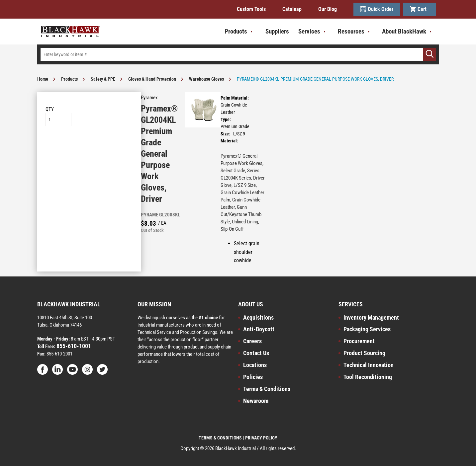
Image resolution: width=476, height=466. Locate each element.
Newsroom (256, 401)
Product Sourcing (364, 353)
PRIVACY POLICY (261, 438)
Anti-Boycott (259, 329)
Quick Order (377, 9)
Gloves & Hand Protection (152, 79)
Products (69, 79)
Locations (255, 365)
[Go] (429, 54)
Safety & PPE (103, 79)
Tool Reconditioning (368, 377)
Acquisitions (258, 317)
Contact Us (256, 353)
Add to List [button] (89, 146)
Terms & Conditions (267, 389)
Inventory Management (371, 317)
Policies (253, 377)
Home (43, 79)
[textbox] (238, 54)
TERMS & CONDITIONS (220, 438)
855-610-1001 (73, 346)
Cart (420, 9)
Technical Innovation (369, 365)
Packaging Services (367, 329)
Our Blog (328, 9)
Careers (252, 341)
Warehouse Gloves (206, 79)
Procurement (359, 341)
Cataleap (292, 9)
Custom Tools (251, 9)
